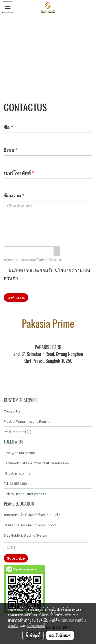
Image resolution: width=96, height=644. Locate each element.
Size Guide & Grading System (25, 535)
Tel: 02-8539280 (15, 484)
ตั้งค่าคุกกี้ (33, 635)
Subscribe (16, 558)
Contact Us (12, 411)
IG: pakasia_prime (17, 473)
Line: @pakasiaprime (19, 453)
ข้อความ (14, 195)
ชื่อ (8, 127)
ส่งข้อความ (16, 298)
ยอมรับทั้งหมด (60, 635)
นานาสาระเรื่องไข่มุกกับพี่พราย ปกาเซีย (32, 515)
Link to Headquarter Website (25, 494)
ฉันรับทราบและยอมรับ (47, 274)
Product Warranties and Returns (27, 422)
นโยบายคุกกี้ (36, 626)
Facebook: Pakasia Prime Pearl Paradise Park (37, 463)
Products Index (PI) (18, 432)
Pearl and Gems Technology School (30, 525)
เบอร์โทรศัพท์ (19, 173)
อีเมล (10, 150)
